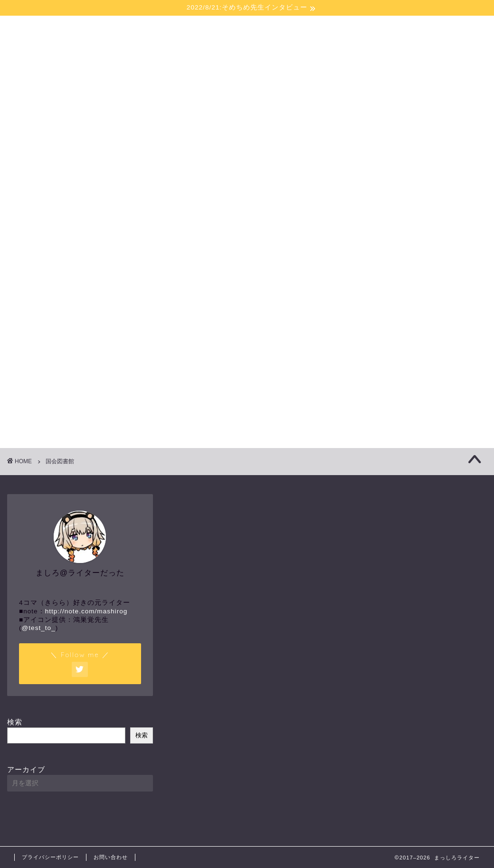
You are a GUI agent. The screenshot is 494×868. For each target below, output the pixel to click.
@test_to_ (39, 628)
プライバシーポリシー (50, 857)
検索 (15, 722)
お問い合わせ (111, 857)
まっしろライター (247, 49)
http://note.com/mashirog (86, 611)
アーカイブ (26, 769)
